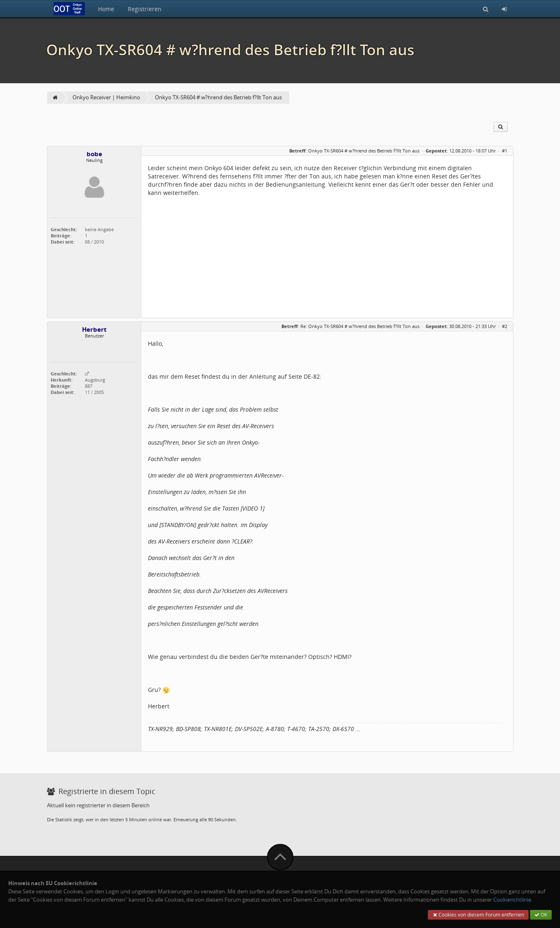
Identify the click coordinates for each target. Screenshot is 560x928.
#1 (505, 151)
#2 (505, 326)
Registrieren (145, 9)
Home (106, 9)
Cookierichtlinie (512, 900)
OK (541, 915)
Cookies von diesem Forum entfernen (478, 915)
